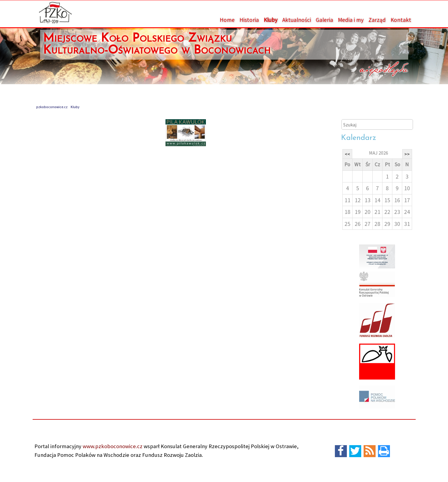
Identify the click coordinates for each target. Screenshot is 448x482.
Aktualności (297, 20)
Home (227, 20)
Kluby (271, 20)
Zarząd (377, 20)
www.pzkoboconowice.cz (112, 446)
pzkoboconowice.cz (52, 107)
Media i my (351, 20)
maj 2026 (379, 153)
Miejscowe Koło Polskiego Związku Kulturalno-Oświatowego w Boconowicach (157, 45)
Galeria (324, 20)
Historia (249, 20)
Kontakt (401, 20)
